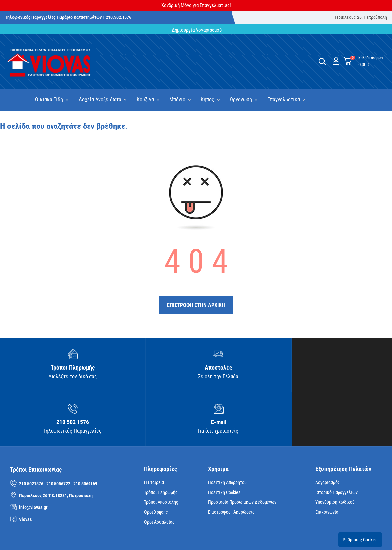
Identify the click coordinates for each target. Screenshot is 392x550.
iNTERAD (100, 535)
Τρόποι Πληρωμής (161, 441)
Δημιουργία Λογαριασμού (196, 30)
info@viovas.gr (33, 457)
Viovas (25, 468)
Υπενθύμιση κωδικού (335, 451)
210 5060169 (85, 433)
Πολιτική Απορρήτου (227, 431)
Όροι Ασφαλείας (159, 471)
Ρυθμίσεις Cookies (360, 489)
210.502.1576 (119, 17)
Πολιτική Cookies (224, 441)
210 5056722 (58, 433)
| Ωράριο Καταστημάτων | (81, 17)
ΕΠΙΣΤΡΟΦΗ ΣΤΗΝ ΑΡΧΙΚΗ (196, 305)
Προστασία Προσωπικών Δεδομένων (242, 451)
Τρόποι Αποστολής (161, 451)
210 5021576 (31, 433)
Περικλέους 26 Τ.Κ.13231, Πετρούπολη (56, 445)
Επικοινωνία (327, 461)
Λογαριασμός (328, 431)
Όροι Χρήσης (156, 461)
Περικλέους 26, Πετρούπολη (360, 17)
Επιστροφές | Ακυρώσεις (231, 461)
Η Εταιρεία (154, 431)
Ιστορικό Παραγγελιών (337, 441)
